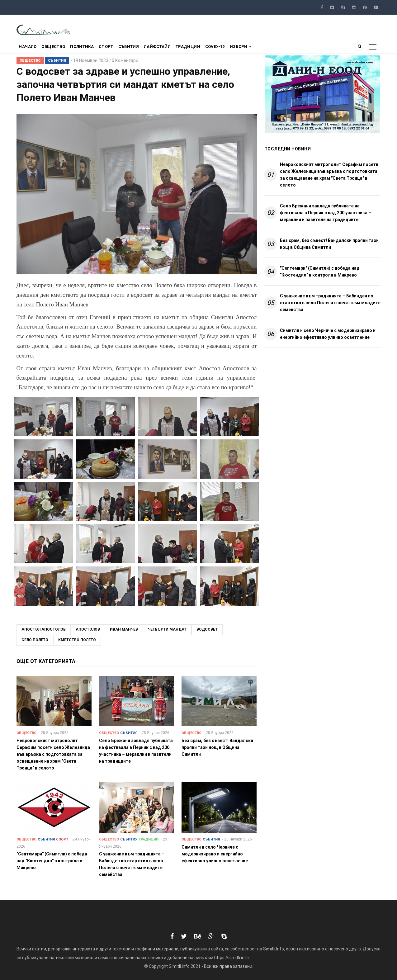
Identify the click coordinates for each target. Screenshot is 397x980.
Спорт (114, 48)
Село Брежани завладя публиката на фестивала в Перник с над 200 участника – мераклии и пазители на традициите (326, 213)
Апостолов (88, 629)
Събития (139, 48)
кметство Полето (77, 640)
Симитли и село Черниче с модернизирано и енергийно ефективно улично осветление (328, 334)
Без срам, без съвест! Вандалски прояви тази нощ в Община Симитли (329, 244)
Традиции (202, 48)
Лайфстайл (170, 48)
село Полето (35, 640)
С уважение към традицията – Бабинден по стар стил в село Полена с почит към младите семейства (330, 303)
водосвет (207, 629)
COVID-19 (232, 48)
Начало (29, 48)
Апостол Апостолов (44, 629)
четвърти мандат (167, 629)
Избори (259, 48)
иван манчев (124, 629)
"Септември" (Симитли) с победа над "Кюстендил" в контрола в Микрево (320, 272)
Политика (88, 48)
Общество (57, 48)
